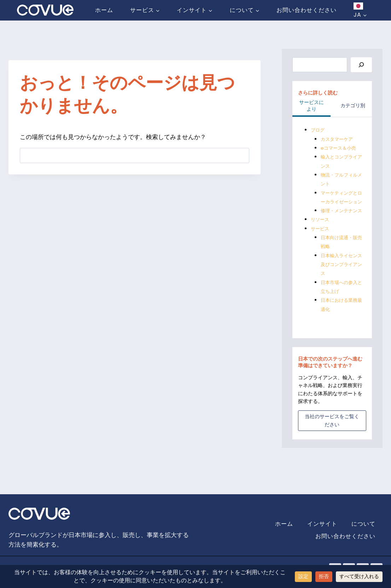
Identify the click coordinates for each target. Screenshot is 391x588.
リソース (321, 238)
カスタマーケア (338, 139)
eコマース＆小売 (340, 148)
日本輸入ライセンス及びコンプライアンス (340, 283)
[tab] (312, 107)
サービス (321, 247)
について (363, 524)
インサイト (322, 524)
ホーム (104, 10)
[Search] (361, 65)
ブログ (318, 130)
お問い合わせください (307, 10)
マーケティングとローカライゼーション (340, 202)
